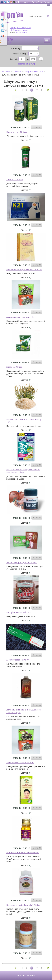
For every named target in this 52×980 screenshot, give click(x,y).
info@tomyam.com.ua (19, 30)
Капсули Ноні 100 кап (17, 132)
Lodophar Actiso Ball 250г (19, 612)
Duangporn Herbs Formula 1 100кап (24, 905)
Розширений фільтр (26, 64)
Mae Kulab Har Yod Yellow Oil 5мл (23, 852)
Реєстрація (23, 2)
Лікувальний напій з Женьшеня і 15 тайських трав (24, 711)
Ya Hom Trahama (15, 179)
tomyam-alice (21, 32)
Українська (45, 2)
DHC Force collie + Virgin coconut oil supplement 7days (23, 471)
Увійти (14, 2)
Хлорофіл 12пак (14, 367)
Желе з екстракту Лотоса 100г (22, 562)
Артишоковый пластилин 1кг (21, 317)
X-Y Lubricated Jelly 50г (17, 660)
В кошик (37, 127)
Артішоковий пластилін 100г (20, 762)
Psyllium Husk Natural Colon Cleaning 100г (24, 421)
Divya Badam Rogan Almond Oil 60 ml (24, 270)
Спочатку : (16, 48)
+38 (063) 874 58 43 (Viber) (20, 28)
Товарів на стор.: (19, 54)
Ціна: (11, 59)
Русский (35, 2)
